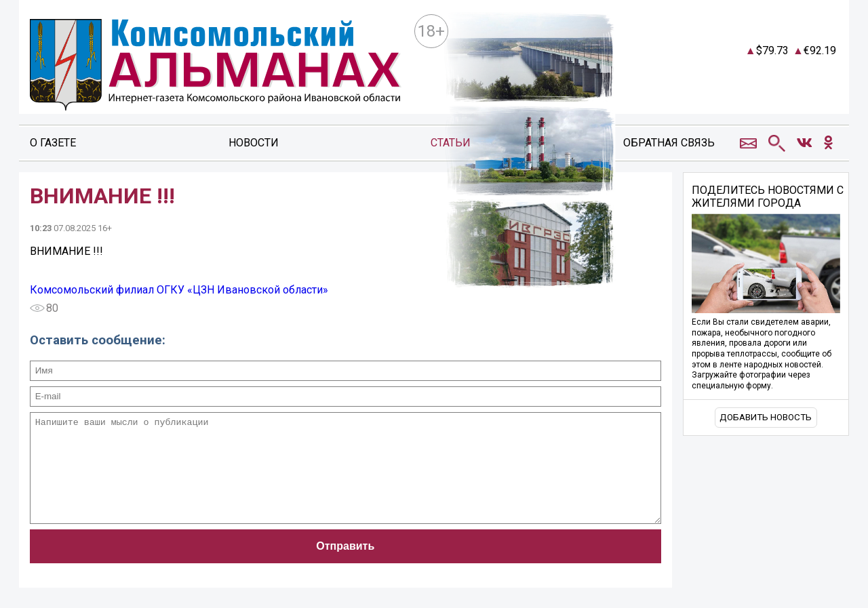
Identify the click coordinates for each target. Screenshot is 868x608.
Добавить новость (766, 417)
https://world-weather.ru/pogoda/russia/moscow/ (752, 89)
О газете (53, 143)
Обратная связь (669, 143)
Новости (254, 143)
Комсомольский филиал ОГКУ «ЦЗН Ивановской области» (179, 290)
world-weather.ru (752, 77)
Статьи (451, 143)
